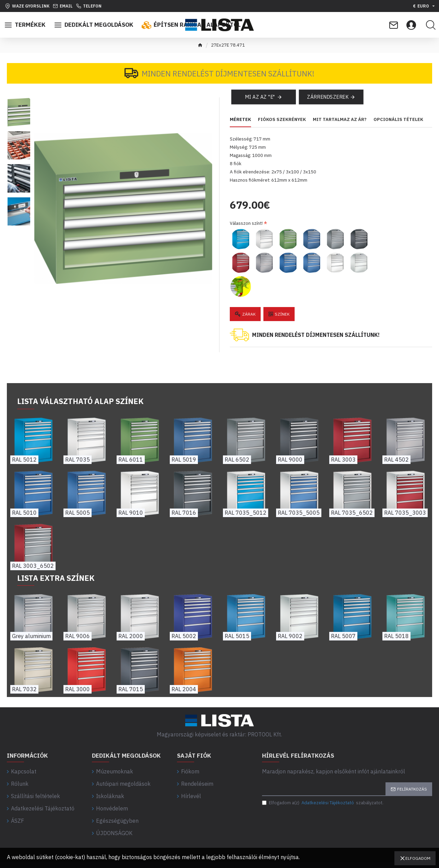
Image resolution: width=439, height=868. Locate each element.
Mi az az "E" (260, 103)
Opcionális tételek (398, 126)
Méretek (240, 126)
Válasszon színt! (246, 222)
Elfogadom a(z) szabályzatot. (323, 802)
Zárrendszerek (328, 103)
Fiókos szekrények (282, 126)
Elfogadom (418, 858)
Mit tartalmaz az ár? (340, 126)
